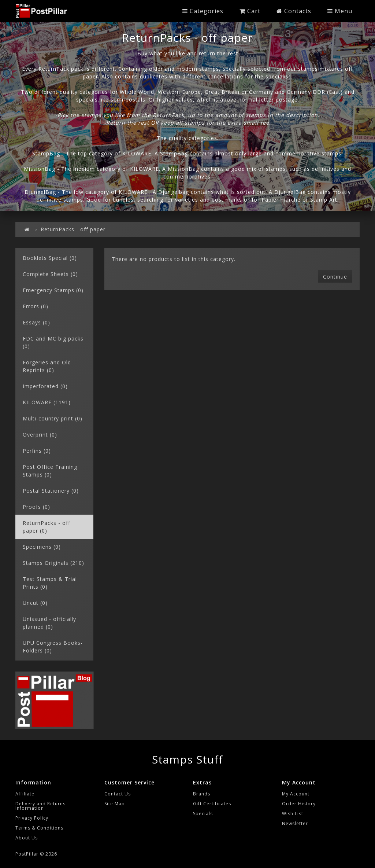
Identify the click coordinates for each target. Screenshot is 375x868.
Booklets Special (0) (50, 258)
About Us (27, 838)
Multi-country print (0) (53, 418)
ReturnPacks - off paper (73, 229)
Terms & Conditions (39, 828)
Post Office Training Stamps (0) (50, 471)
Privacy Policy (32, 818)
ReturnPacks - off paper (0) (47, 527)
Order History (299, 804)
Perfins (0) (37, 451)
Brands (202, 794)
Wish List (293, 814)
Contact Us (118, 794)
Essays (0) (36, 322)
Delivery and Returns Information (40, 806)
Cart (250, 11)
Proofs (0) (36, 507)
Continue (335, 277)
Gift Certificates (212, 804)
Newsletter (295, 823)
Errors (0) (36, 306)
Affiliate (25, 794)
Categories (203, 11)
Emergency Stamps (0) (53, 290)
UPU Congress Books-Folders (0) (53, 647)
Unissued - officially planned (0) (49, 623)
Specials (203, 814)
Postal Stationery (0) (51, 491)
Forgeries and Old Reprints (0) (47, 366)
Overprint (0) (40, 435)
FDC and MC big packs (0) (53, 342)
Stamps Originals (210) (53, 563)
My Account (296, 794)
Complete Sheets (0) (50, 274)
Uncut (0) (35, 603)
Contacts (294, 11)
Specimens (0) (42, 547)
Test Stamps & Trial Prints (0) (50, 583)
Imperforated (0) (45, 386)
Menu (340, 11)
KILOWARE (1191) (47, 402)
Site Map (115, 804)
